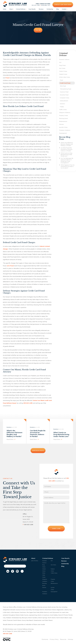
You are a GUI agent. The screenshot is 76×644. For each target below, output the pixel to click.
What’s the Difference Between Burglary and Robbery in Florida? (67, 144)
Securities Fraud (64, 95)
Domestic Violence (64, 59)
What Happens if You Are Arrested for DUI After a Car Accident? (68, 166)
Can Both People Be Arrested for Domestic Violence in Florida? (67, 149)
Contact (64, 9)
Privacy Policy (54, 639)
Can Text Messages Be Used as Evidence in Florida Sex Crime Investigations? (67, 160)
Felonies (61, 124)
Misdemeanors (63, 121)
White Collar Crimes (65, 77)
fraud (7, 78)
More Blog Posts (38, 451)
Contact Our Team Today (63, 4)
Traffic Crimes (63, 110)
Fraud (61, 80)
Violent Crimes (63, 71)
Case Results (32, 9)
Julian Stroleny (35, 561)
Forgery (62, 107)
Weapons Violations (65, 113)
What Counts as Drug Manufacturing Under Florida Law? (66, 154)
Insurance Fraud (64, 92)
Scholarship (50, 9)
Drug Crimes (62, 65)
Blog (58, 9)
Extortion (62, 104)
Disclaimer (45, 639)
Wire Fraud (63, 86)
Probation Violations (65, 130)
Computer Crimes (65, 98)
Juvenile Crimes (63, 127)
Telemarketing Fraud (65, 89)
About (11, 9)
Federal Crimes (63, 74)
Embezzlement (64, 101)
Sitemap (70, 639)
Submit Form (56, 529)
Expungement (63, 133)
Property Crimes (64, 115)
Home (5, 9)
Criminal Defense (21, 9)
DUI (60, 62)
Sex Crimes (62, 68)
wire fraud (10, 266)
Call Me (38, 30)
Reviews (41, 9)
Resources (63, 639)
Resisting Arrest (64, 118)
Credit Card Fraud (65, 83)
